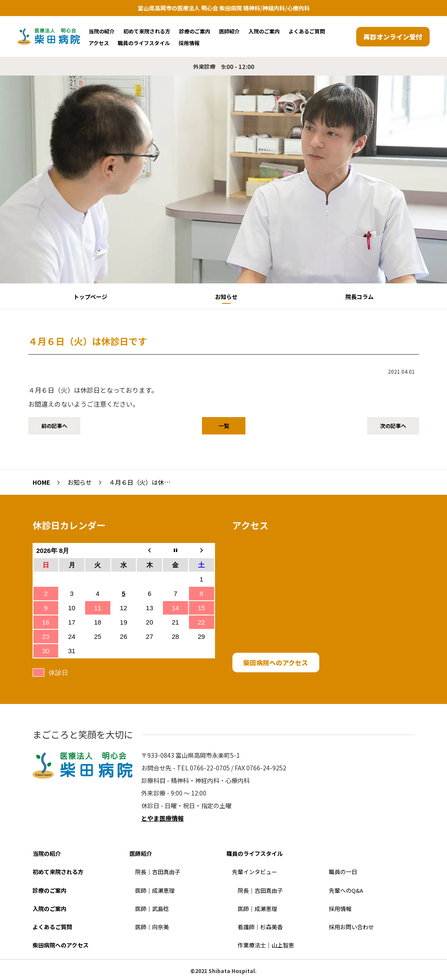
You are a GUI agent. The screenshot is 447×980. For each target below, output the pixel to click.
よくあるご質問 (307, 31)
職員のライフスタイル (144, 43)
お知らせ (226, 297)
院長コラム (359, 297)
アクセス (99, 43)
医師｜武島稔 (152, 909)
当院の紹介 (102, 31)
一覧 (224, 426)
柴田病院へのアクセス (276, 663)
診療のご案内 (195, 31)
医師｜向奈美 (152, 927)
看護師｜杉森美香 (260, 927)
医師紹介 (229, 31)
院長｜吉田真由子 (158, 872)
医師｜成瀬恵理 (155, 890)
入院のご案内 (264, 31)
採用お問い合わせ (351, 927)
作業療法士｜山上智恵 (266, 945)
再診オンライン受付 (393, 37)
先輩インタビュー (255, 872)
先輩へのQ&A (346, 890)
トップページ (90, 297)
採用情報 (189, 43)
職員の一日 (343, 872)
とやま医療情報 (162, 818)
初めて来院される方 (147, 31)
